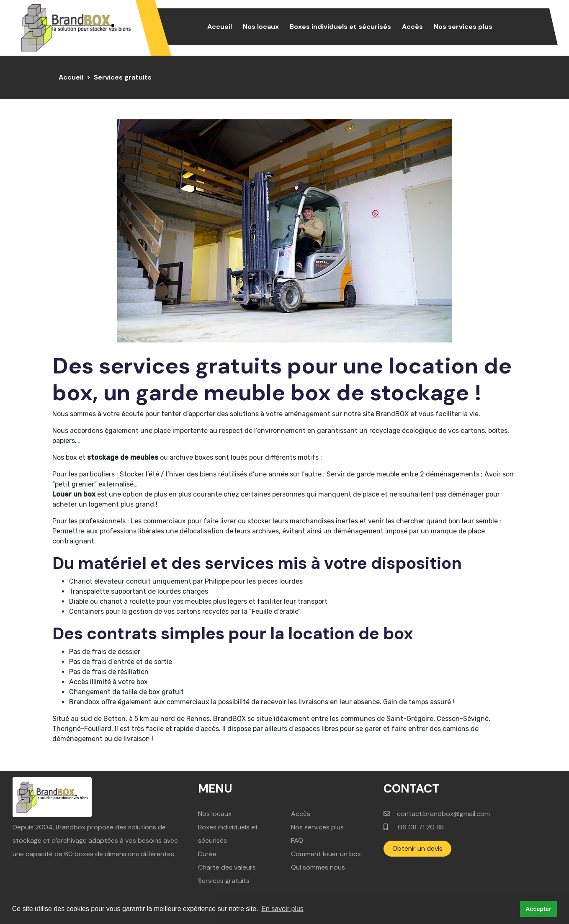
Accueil (221, 26)
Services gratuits (224, 881)
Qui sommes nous (318, 867)
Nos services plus (463, 27)
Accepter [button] (538, 909)
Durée (207, 854)
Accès (412, 27)
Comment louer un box (326, 854)
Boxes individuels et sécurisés (340, 27)
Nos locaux (261, 27)
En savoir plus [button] (282, 909)
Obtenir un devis (417, 848)
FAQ (297, 840)
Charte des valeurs (227, 867)
